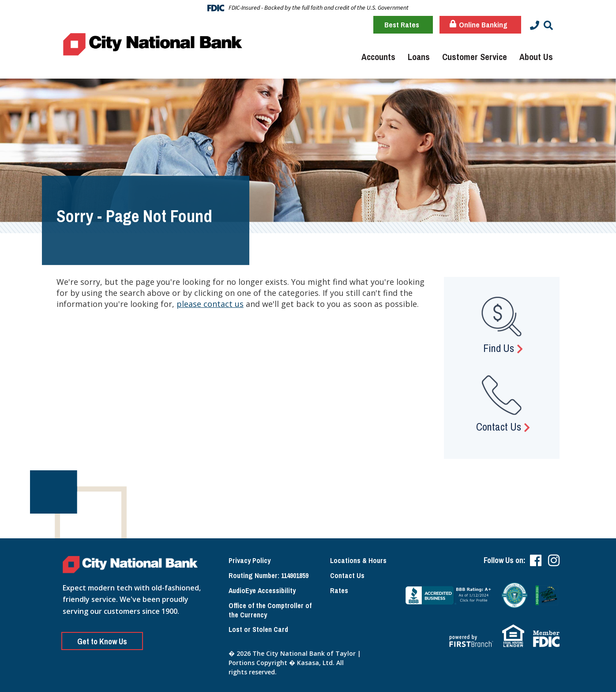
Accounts (378, 57)
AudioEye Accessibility (262, 590)
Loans (419, 57)
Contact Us (499, 427)
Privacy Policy (250, 560)
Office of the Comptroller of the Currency (270, 610)
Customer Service (475, 57)
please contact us (210, 304)
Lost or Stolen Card (258, 629)
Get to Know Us (102, 641)
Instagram (554, 560)
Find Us (499, 348)
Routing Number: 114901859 (269, 575)
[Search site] (548, 26)
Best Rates (402, 25)
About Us (536, 57)
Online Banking (479, 25)
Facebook (536, 560)
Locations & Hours (358, 560)
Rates (339, 590)
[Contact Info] (535, 26)
